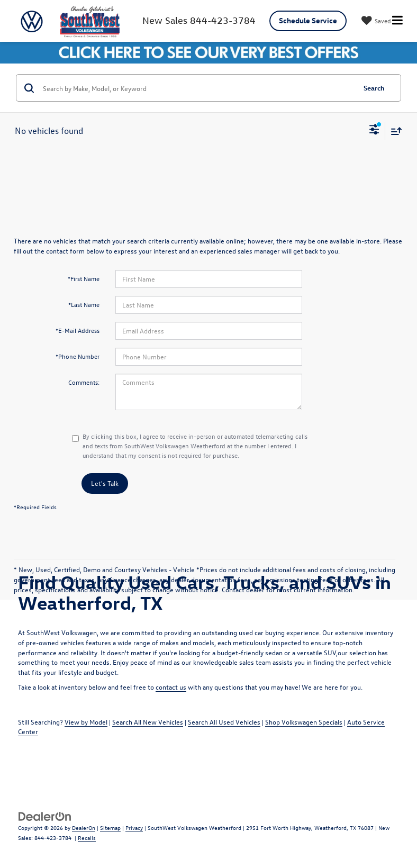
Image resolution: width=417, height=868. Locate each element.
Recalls (87, 838)
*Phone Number (78, 356)
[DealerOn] (45, 815)
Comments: (84, 382)
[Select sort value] (394, 131)
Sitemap (110, 828)
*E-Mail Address (78, 330)
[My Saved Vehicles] (375, 21)
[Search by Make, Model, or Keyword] (197, 88)
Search (374, 88)
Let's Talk (105, 483)
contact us (171, 687)
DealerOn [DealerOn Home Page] (84, 828)
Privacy (134, 828)
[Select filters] (374, 131)
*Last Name (84, 304)
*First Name (84, 278)
